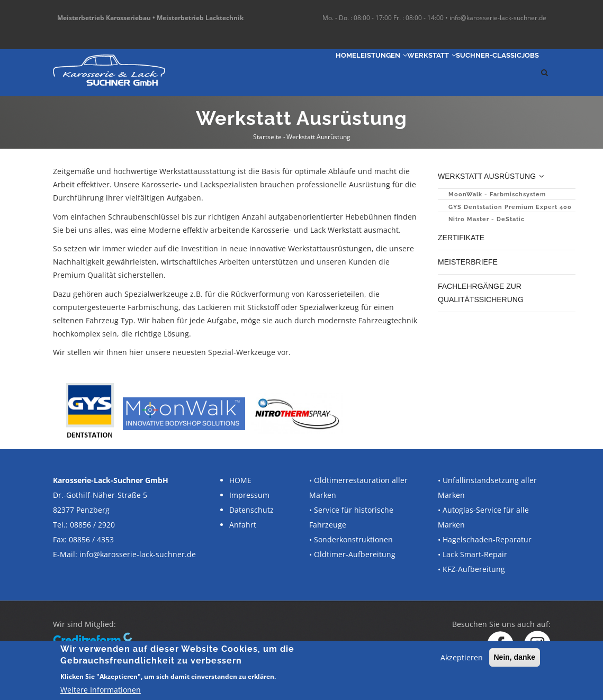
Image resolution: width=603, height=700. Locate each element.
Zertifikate (462, 236)
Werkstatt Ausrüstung (493, 176)
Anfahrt (243, 525)
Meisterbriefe (468, 260)
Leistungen (318, 72)
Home (265, 72)
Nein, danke (515, 657)
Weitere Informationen (101, 690)
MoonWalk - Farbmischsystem (497, 193)
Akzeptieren (462, 657)
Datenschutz (251, 510)
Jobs (523, 72)
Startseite (267, 137)
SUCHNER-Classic (463, 72)
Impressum (249, 495)
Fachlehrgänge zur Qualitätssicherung (482, 289)
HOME (240, 480)
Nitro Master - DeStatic (487, 218)
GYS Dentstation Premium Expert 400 (510, 206)
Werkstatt (387, 72)
